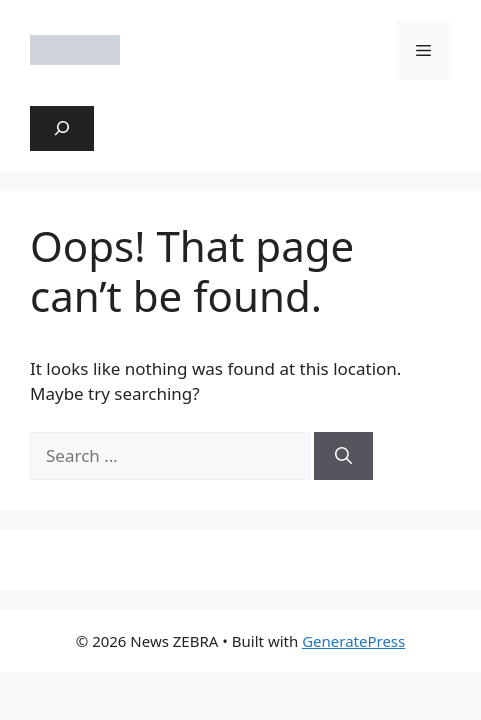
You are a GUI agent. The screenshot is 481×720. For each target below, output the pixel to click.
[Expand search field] (62, 129)
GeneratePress (353, 641)
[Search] (343, 456)
